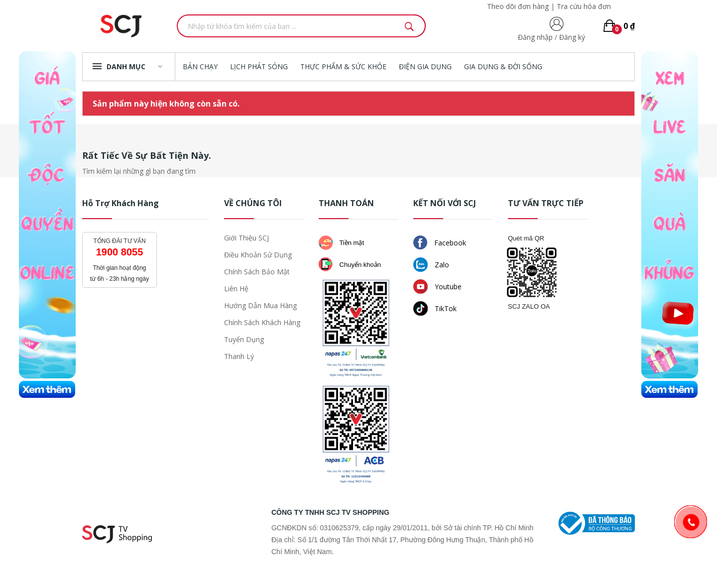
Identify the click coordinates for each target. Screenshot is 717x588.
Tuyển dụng (244, 339)
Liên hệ (236, 289)
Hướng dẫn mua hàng (260, 305)
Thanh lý (239, 356)
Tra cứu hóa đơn (584, 6)
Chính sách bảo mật (257, 272)
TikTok (435, 308)
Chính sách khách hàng (262, 322)
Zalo (431, 265)
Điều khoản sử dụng (258, 255)
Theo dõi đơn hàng (518, 6)
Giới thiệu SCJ (246, 238)
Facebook (440, 242)
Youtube (437, 287)
